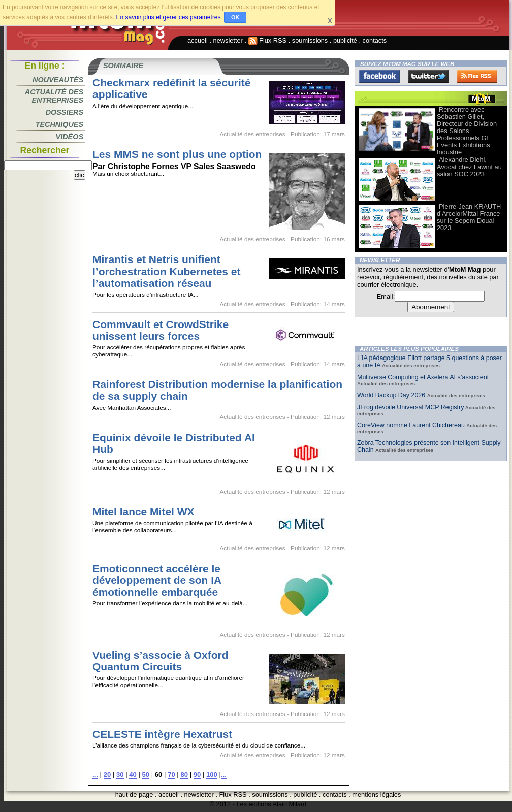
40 (133, 775)
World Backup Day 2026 (392, 395)
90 (197, 775)
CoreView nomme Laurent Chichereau (412, 425)
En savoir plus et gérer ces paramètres (168, 17)
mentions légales (376, 794)
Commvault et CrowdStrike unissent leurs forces (161, 330)
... (95, 775)
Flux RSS (268, 40)
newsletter (228, 40)
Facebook (379, 76)
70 (171, 775)
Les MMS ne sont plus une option (177, 154)
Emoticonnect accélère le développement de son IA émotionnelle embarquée (157, 580)
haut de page (134, 794)
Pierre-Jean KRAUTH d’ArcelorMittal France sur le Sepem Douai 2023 (469, 217)
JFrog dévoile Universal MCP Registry (410, 407)
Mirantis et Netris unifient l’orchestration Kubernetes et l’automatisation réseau (167, 271)
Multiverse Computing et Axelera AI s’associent (423, 377)
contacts (375, 40)
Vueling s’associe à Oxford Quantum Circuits (160, 661)
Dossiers (65, 112)
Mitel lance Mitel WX (143, 512)
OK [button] (235, 17)
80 (184, 775)
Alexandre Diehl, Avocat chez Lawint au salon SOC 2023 (469, 167)
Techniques (59, 124)
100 (212, 775)
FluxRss (477, 76)
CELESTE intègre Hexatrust (162, 734)
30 (120, 775)
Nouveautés (58, 80)
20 (107, 775)
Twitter (428, 76)
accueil (198, 40)
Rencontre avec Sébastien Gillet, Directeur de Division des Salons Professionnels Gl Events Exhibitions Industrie (467, 131)
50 (146, 775)
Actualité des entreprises (54, 96)
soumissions (310, 40)
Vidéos (70, 137)
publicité (345, 40)
